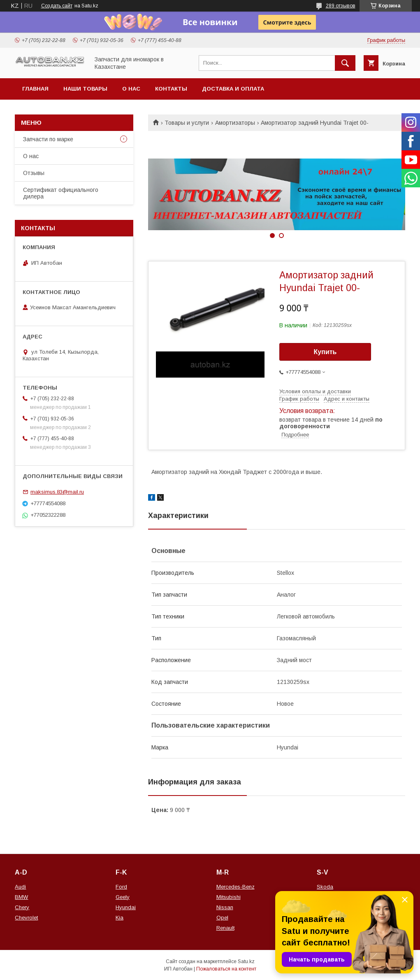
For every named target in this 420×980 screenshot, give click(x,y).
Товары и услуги (187, 123)
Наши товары (85, 89)
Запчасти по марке (48, 139)
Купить (325, 352)
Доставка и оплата (233, 89)
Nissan (225, 907)
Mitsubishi (229, 897)
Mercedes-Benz (236, 887)
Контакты (171, 89)
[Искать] (345, 63)
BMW (21, 897)
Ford (121, 887)
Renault (225, 928)
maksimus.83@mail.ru (57, 492)
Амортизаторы (235, 123)
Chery (22, 907)
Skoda (325, 887)
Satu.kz (246, 961)
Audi (20, 887)
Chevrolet (26, 918)
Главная (35, 89)
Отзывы (34, 173)
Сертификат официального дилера (61, 193)
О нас (131, 89)
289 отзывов (341, 6)
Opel (222, 918)
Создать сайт (57, 6)
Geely (123, 897)
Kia (120, 918)
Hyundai (126, 907)
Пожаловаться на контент (226, 969)
